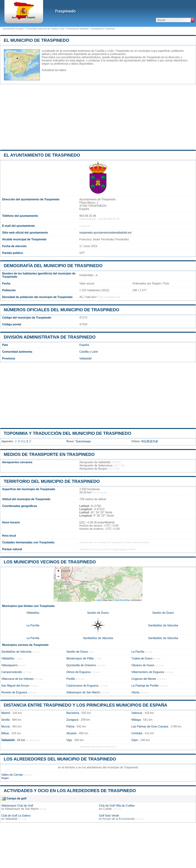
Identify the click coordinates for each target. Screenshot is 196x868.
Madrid (6, 713)
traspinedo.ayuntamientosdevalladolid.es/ (106, 233)
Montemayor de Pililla (80, 658)
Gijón (135, 740)
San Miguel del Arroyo (15, 686)
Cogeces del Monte (144, 679)
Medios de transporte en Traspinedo (49, 454)
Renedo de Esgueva (14, 692)
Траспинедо (83, 441)
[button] (58, 571)
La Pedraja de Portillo (145, 686)
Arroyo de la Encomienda (119, 819)
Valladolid (85, 358)
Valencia (137, 713)
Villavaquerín (9, 665)
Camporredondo (12, 672)
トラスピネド (23, 441)
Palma (70, 726)
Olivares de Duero (143, 665)
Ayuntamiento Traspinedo (103, 29)
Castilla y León (89, 352)
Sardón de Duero (98, 613)
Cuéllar (107, 809)
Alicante (71, 733)
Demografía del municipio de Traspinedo (53, 266)
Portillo (71, 679)
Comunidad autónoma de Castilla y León (45, 29)
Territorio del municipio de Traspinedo (52, 481)
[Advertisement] (98, 117)
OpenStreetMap (122, 600)
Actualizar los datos (54, 70)
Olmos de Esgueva (78, 672)
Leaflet (97, 600)
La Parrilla (33, 625)
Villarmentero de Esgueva (148, 672)
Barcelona (73, 713)
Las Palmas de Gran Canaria (150, 726)
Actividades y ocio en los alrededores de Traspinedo (70, 791)
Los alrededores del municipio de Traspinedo (60, 759)
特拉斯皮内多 (150, 441)
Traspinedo (65, 11)
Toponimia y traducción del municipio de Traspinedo (67, 433)
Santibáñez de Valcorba (163, 625)
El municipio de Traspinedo (36, 40)
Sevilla (5, 720)
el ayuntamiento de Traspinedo (42, 155)
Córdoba (137, 733)
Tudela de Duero (142, 658)
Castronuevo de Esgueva (82, 686)
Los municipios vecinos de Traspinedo (50, 562)
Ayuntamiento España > (14, 29)
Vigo (69, 740)
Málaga (136, 720)
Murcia (6, 726)
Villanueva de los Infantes (17, 679)
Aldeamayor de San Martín (83, 692)
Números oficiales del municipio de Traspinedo (62, 310)
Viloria (135, 692)
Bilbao (5, 733)
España (84, 345)
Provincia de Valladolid (78, 29)
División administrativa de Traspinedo (50, 337)
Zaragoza (72, 720)
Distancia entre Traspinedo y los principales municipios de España (85, 705)
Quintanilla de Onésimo (81, 665)
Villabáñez (33, 613)
